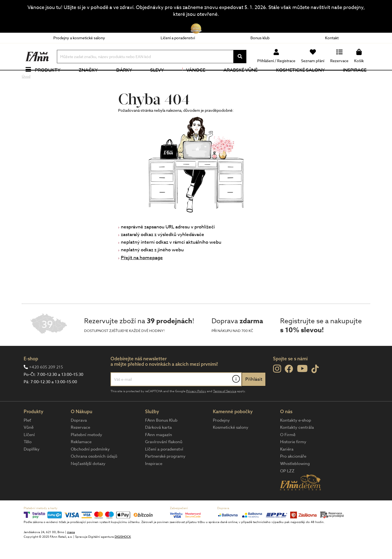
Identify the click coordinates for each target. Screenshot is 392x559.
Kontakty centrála (297, 445)
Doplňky (32, 466)
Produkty (48, 79)
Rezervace (80, 445)
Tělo (28, 459)
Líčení (29, 452)
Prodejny (221, 437)
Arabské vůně (241, 79)
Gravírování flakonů (164, 459)
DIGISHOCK (123, 554)
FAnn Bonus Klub (161, 437)
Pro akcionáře (293, 474)
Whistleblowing (295, 481)
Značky (88, 79)
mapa (71, 549)
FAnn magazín (159, 452)
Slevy (157, 79)
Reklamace (81, 459)
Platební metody (86, 452)
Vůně (29, 445)
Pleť (27, 437)
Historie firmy (293, 459)
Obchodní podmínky (90, 466)
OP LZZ (287, 488)
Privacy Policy (196, 409)
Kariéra (287, 466)
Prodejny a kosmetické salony (79, 38)
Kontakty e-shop (296, 437)
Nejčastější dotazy (88, 481)
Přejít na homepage (142, 275)
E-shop (31, 376)
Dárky (124, 79)
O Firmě (288, 452)
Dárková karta (158, 445)
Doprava (79, 437)
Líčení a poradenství (178, 38)
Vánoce (194, 79)
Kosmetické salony (300, 79)
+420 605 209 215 (46, 385)
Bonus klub (260, 38)
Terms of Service (225, 409)
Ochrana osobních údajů (94, 474)
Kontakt (332, 38)
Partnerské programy (165, 474)
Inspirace (355, 79)
